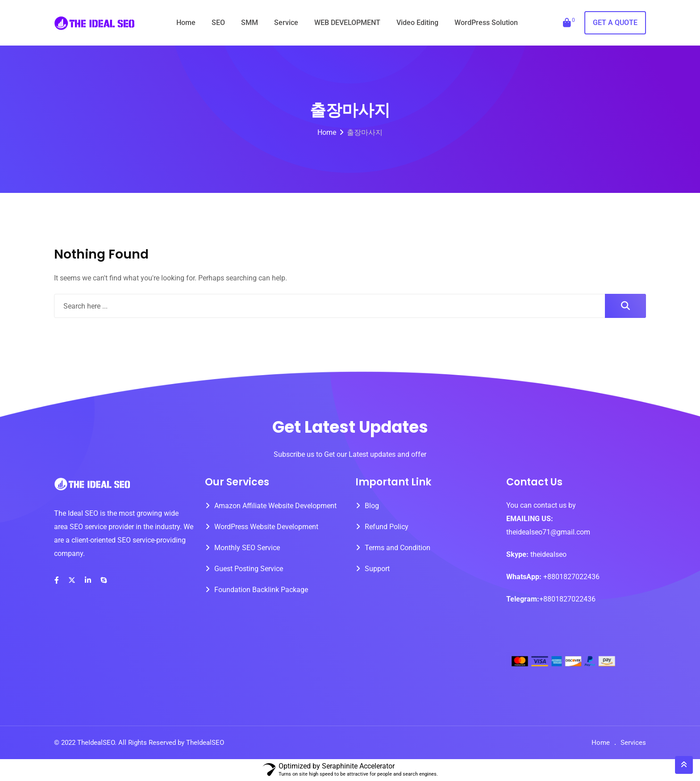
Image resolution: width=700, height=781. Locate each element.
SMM (250, 23)
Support (377, 569)
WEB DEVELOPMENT (347, 23)
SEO (218, 23)
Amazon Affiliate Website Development (275, 506)
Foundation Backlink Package (261, 590)
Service (286, 23)
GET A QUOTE (615, 23)
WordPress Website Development (266, 527)
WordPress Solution (486, 23)
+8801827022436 (571, 577)
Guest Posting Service (249, 569)
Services (633, 743)
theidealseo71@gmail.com (548, 532)
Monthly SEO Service (247, 548)
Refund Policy (387, 527)
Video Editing (417, 23)
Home (186, 23)
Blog (372, 506)
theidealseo (548, 554)
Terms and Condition (398, 548)
